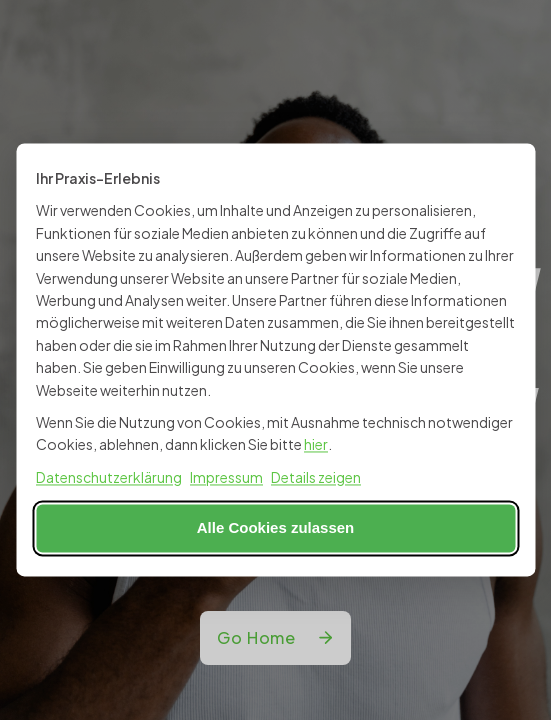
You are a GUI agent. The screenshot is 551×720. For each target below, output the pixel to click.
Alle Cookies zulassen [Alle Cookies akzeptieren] (276, 528)
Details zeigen (316, 477)
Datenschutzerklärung (109, 477)
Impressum (226, 477)
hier (316, 445)
